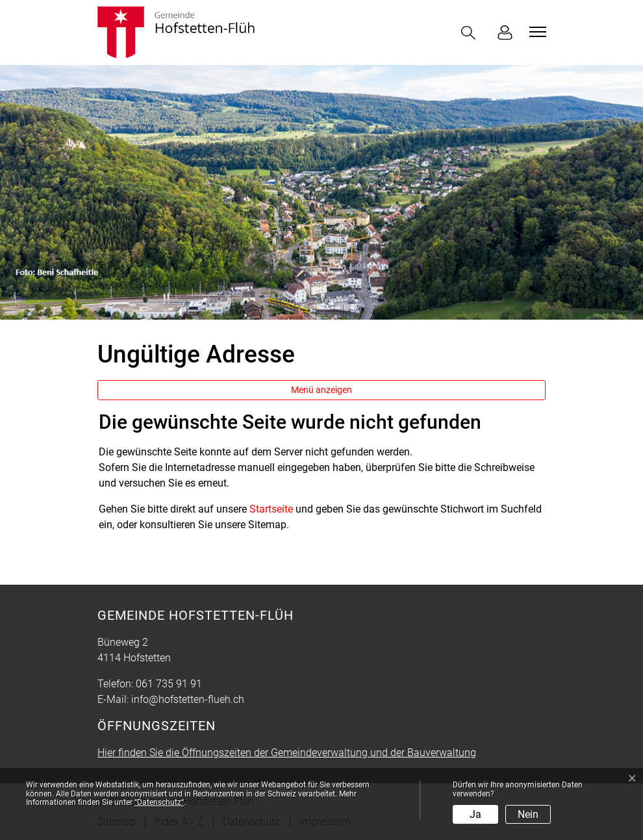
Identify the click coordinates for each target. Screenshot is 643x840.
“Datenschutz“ (159, 802)
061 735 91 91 (169, 684)
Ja (475, 814)
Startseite (271, 509)
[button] (471, 33)
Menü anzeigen (321, 390)
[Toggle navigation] (536, 32)
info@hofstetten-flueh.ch (188, 699)
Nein (528, 814)
